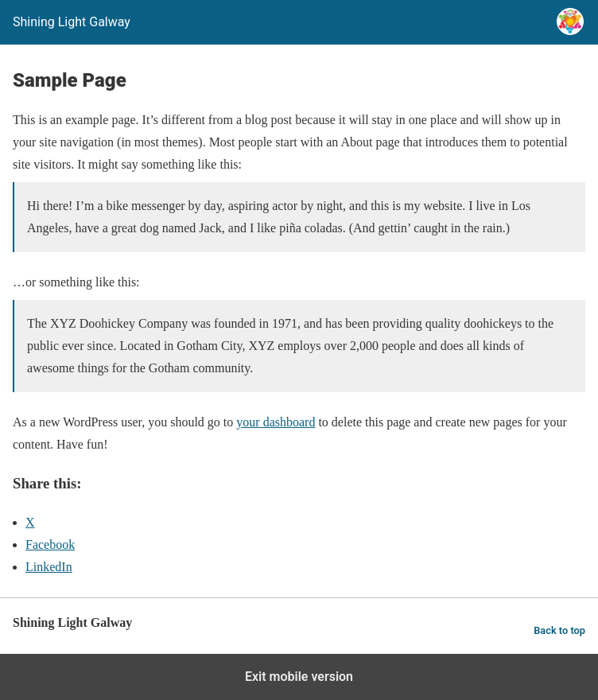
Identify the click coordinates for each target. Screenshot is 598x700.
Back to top (559, 630)
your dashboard (276, 422)
